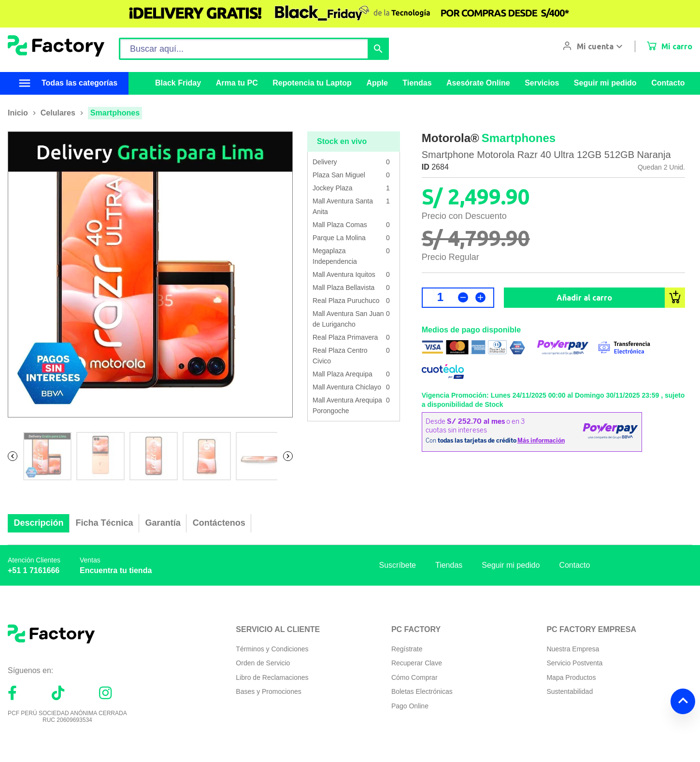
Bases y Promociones (268, 691)
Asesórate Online (478, 83)
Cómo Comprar (414, 677)
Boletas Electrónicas (422, 691)
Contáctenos (219, 523)
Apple (377, 83)
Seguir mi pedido (605, 83)
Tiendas (417, 83)
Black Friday (178, 83)
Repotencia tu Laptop (312, 83)
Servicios (542, 83)
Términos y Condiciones (272, 649)
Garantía (163, 523)
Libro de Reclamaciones (272, 677)
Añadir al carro (584, 298)
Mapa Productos (571, 677)
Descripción (39, 523)
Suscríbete (398, 565)
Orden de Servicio (263, 663)
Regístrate (407, 649)
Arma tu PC (237, 83)
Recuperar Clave (417, 663)
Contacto (668, 83)
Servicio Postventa (574, 663)
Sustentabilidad (570, 691)
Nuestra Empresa (573, 649)
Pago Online (410, 706)
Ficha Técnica (105, 523)
